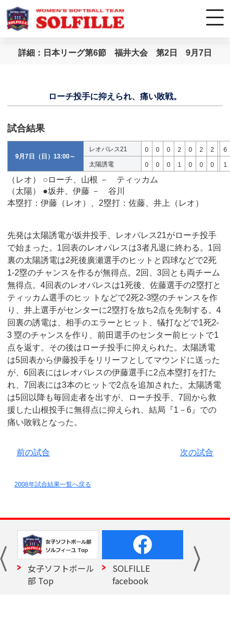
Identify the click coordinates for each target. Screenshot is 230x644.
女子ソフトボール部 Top (61, 574)
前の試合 (33, 452)
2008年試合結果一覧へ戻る (53, 484)
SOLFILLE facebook (131, 574)
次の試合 (197, 452)
